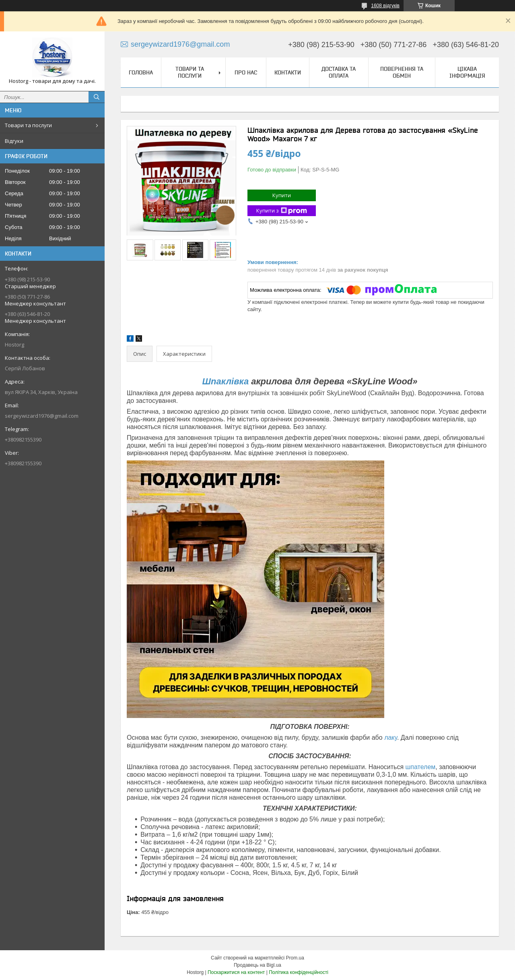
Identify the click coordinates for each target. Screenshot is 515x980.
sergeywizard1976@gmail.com (42, 416)
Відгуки (14, 141)
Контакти (288, 72)
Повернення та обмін (402, 72)
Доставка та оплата (339, 72)
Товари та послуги (28, 125)
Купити (282, 195)
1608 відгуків (385, 6)
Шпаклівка (225, 381)
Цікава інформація (467, 72)
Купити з (282, 211)
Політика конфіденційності (299, 972)
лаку (391, 738)
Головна (141, 72)
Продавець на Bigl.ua (257, 965)
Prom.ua (295, 958)
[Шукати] (97, 97)
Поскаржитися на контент (236, 972)
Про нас (246, 72)
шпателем (421, 767)
